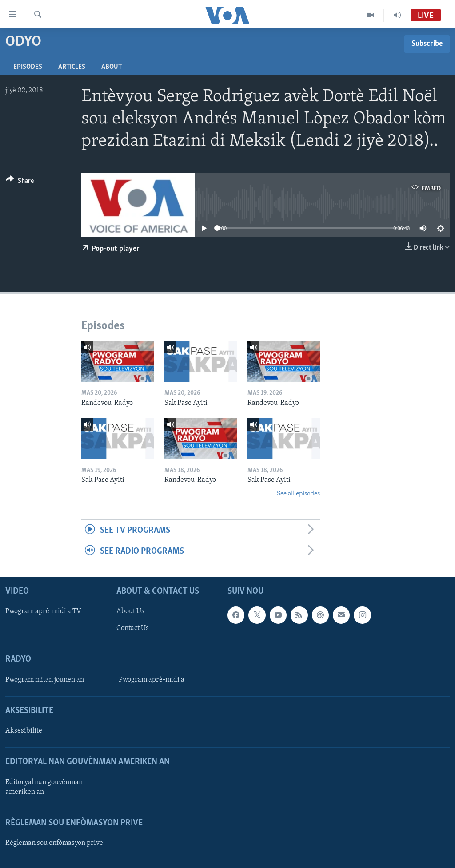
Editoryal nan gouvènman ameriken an (44, 787)
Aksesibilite (24, 731)
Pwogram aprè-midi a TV (43, 612)
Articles (72, 67)
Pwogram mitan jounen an (45, 680)
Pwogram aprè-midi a (152, 680)
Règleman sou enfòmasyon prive (54, 843)
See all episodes (298, 494)
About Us (130, 612)
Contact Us (133, 629)
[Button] (20, 182)
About (112, 67)
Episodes (28, 67)
